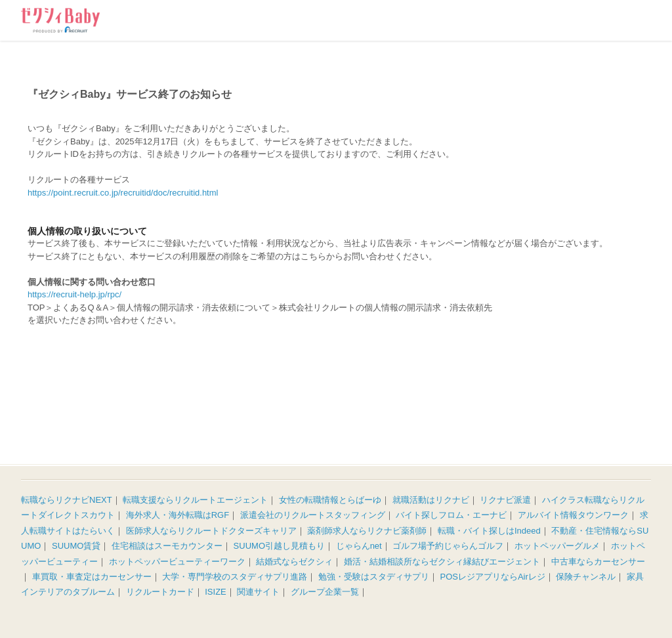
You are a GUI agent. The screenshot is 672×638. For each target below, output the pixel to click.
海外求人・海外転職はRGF (178, 515)
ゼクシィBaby (60, 20)
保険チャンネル (586, 577)
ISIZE (216, 592)
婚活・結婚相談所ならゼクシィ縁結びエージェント (442, 562)
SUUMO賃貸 (76, 546)
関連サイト (258, 592)
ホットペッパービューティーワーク (177, 562)
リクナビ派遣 (505, 500)
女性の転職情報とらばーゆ (330, 500)
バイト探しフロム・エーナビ (451, 515)
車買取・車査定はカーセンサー (92, 577)
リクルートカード (160, 592)
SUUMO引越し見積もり (279, 546)
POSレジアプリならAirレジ (493, 577)
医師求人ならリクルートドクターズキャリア (211, 531)
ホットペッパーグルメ (557, 546)
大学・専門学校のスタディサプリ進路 (235, 577)
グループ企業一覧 (325, 592)
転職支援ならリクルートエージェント (195, 500)
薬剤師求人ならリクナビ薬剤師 (367, 531)
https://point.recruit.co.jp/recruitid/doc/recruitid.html (123, 193)
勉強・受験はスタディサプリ (374, 577)
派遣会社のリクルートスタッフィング (313, 515)
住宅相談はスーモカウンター (167, 546)
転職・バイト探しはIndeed (489, 531)
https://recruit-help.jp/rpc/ (74, 294)
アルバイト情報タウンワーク (573, 515)
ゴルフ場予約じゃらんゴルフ (448, 546)
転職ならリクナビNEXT (67, 500)
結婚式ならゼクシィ (294, 562)
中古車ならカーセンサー (598, 562)
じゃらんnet (359, 546)
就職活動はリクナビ (431, 500)
